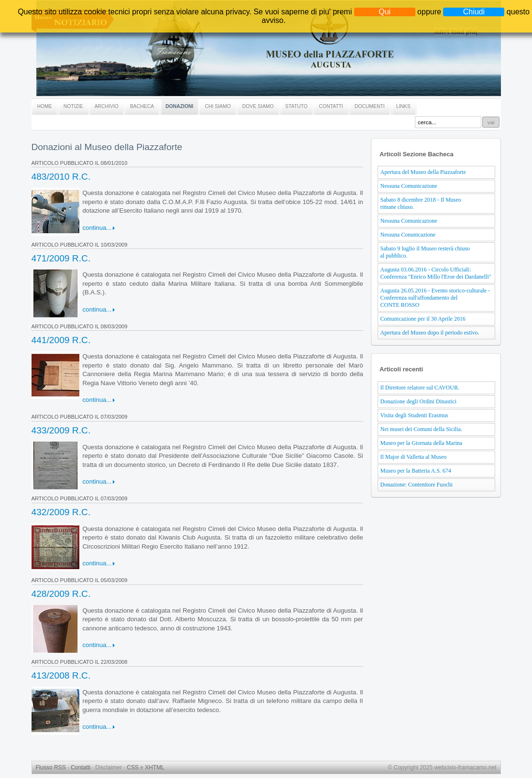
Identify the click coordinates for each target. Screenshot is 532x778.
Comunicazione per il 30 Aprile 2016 (423, 319)
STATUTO (297, 106)
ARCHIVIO (107, 106)
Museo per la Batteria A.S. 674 (416, 471)
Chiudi (474, 12)
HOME (45, 106)
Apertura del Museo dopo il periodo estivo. (430, 333)
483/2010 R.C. (61, 177)
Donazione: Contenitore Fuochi (417, 485)
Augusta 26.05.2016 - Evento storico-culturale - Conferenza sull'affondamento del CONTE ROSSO (435, 298)
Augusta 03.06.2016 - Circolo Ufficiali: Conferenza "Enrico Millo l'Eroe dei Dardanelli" (436, 273)
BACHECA (142, 106)
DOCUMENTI (370, 106)
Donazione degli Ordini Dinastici (419, 401)
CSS (133, 767)
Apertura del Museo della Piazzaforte (423, 172)
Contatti (81, 767)
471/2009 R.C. (61, 258)
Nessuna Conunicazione (408, 235)
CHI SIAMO (217, 106)
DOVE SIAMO (258, 106)
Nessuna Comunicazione (409, 186)
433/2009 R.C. (61, 430)
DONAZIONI (179, 106)
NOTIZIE (73, 106)
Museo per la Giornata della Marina (422, 443)
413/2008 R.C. (61, 675)
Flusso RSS (51, 767)
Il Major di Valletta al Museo (414, 457)
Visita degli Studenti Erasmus (414, 415)
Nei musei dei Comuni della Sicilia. (421, 429)
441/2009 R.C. (61, 340)
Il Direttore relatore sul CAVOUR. (420, 388)
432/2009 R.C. (61, 512)
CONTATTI (331, 106)
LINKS (403, 106)
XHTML (155, 767)
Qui (385, 12)
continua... (97, 228)
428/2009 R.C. (61, 594)
